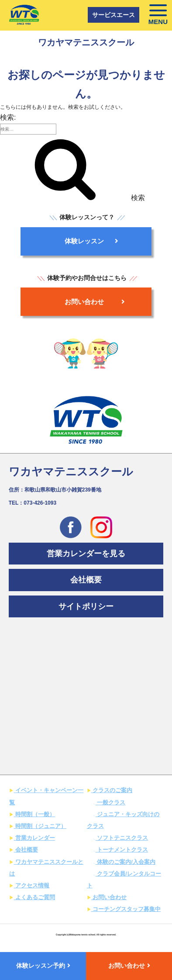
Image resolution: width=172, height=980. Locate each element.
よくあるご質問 (34, 897)
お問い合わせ (95, 302)
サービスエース (114, 15)
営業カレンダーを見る (86, 554)
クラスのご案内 (112, 790)
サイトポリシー (86, 606)
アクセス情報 (31, 885)
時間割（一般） (34, 814)
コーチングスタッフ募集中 (126, 909)
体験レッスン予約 (43, 966)
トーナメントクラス (122, 850)
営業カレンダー (34, 838)
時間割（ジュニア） (40, 826)
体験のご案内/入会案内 (126, 862)
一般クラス (111, 802)
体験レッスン (91, 241)
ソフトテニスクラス (122, 838)
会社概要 (86, 580)
